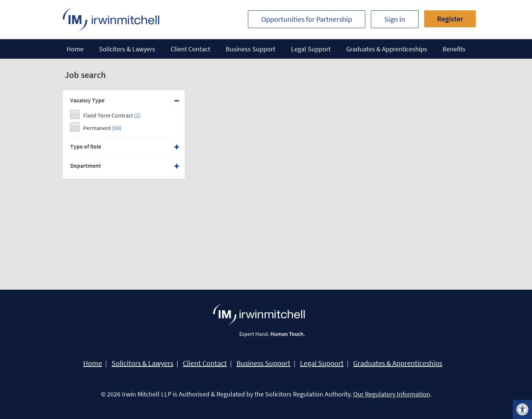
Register (450, 19)
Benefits (454, 49)
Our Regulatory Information (392, 394)
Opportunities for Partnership (307, 19)
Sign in (395, 19)
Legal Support (311, 49)
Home (75, 49)
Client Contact (190, 49)
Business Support (250, 49)
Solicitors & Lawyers (127, 49)
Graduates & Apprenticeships (387, 49)
